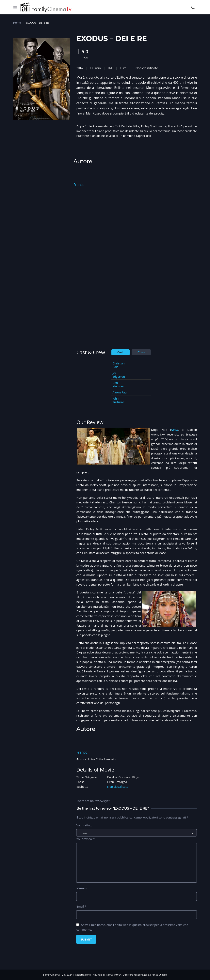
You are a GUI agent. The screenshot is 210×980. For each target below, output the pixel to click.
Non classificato (147, 68)
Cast (120, 352)
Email (81, 906)
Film (123, 68)
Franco (79, 185)
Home (17, 23)
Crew (141, 352)
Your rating (84, 825)
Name (81, 888)
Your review (85, 839)
